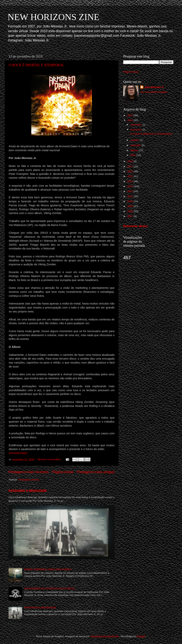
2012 (130, 191)
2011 (130, 196)
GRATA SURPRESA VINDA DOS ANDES (48, 569)
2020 (130, 115)
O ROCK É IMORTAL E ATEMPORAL (36, 65)
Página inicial (63, 472)
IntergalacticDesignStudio (104, 636)
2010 (130, 201)
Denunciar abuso (135, 226)
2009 (130, 206)
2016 (130, 171)
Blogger (141, 636)
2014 (130, 181)
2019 (130, 120)
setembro (136, 145)
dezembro (136, 125)
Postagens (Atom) (29, 480)
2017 (130, 166)
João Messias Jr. (154, 87)
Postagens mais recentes (29, 472)
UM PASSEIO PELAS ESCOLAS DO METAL (50, 588)
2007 (130, 216)
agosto (134, 150)
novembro (136, 130)
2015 (130, 176)
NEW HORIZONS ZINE (53, 17)
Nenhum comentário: (50, 459)
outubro (135, 140)
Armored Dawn (18, 453)
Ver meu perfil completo (154, 92)
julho (133, 155)
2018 (130, 161)
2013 (130, 186)
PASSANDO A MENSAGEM (27, 491)
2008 (130, 211)
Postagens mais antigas (96, 472)
